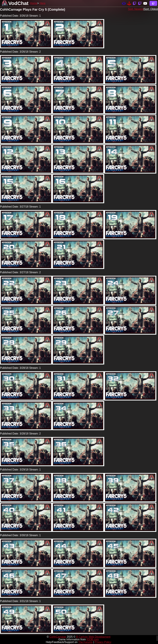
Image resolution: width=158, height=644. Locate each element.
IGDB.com (93, 639)
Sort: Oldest (151, 9)
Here (43, 3)
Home (34, 3)
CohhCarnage (58, 637)
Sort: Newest (136, 9)
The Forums (85, 642)
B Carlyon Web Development (93, 637)
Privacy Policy (103, 642)
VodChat (18, 3)
